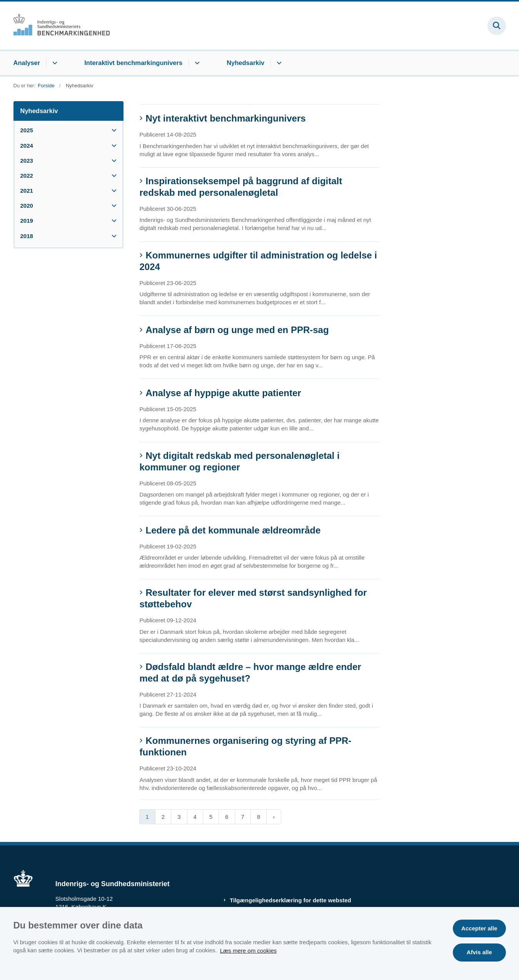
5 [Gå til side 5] (211, 817)
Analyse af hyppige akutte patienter (224, 393)
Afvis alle (479, 952)
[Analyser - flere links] (54, 63)
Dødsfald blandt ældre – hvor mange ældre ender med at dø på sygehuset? (250, 672)
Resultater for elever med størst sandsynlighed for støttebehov (253, 598)
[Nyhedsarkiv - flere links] (278, 63)
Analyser (27, 63)
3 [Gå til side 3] (179, 817)
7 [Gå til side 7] (243, 817)
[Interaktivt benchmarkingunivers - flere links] (196, 63)
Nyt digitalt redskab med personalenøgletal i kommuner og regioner (240, 461)
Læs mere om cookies (249, 950)
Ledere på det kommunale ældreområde (233, 530)
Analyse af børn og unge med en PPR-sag (237, 330)
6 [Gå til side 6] (227, 817)
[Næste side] (274, 817)
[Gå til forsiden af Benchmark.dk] (62, 26)
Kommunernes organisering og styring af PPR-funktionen (246, 746)
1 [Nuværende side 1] (147, 817)
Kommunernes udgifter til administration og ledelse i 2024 (258, 261)
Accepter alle (479, 928)
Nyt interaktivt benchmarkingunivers (226, 118)
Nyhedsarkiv (245, 63)
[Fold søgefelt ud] (497, 26)
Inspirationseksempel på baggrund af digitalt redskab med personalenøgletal (241, 187)
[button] (112, 130)
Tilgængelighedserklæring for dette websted (290, 900)
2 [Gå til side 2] (163, 817)
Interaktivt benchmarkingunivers (133, 63)
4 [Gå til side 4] (195, 817)
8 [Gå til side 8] (259, 817)
